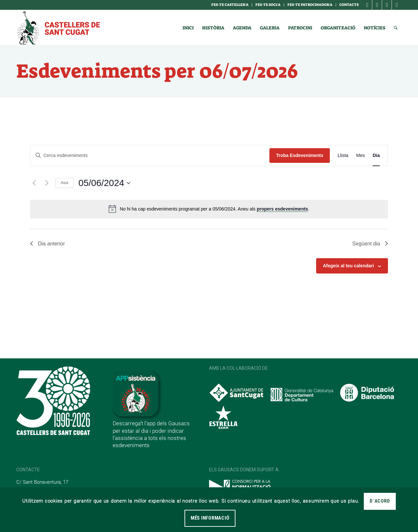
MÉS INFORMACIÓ (210, 518)
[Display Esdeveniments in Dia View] (376, 156)
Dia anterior (48, 244)
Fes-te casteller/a (230, 5)
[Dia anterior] (34, 183)
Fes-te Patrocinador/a (310, 5)
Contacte (349, 5)
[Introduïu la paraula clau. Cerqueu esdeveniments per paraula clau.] (150, 156)
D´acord (380, 501)
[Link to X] (387, 5)
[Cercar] (396, 28)
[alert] (209, 209)
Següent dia (370, 244)
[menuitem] (230, 5)
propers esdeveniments (282, 209)
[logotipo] (58, 28)
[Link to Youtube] (397, 5)
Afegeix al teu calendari (348, 266)
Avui (64, 183)
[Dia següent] (47, 183)
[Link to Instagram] (377, 5)
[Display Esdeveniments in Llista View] (343, 156)
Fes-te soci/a (268, 5)
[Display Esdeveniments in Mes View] (361, 156)
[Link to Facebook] (367, 5)
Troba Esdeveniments (300, 155)
